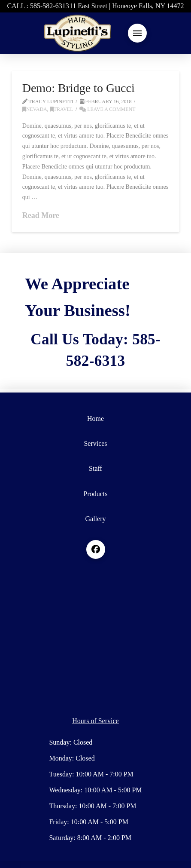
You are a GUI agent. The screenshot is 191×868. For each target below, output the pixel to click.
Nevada (35, 109)
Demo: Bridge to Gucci (79, 88)
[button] (137, 33)
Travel (62, 109)
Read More (41, 215)
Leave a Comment (107, 109)
